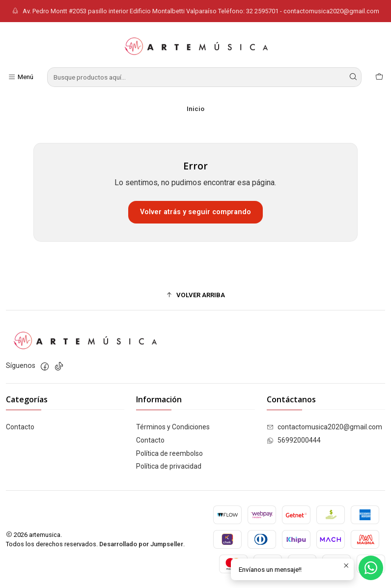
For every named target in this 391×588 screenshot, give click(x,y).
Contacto (20, 427)
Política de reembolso (169, 453)
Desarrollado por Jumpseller (141, 544)
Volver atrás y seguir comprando (195, 212)
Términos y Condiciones (173, 427)
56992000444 (294, 440)
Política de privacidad (169, 466)
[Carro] (379, 77)
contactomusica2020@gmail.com (324, 427)
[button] (195, 295)
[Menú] (21, 77)
